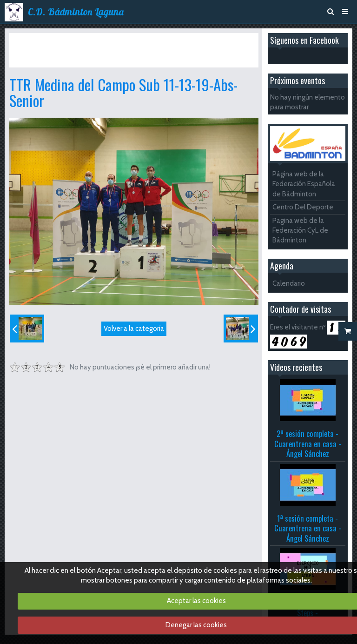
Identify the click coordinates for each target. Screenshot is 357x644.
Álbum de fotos (69, 41)
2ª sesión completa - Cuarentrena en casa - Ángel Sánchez (308, 443)
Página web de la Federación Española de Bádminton (304, 184)
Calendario (289, 283)
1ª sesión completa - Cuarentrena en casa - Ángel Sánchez (308, 528)
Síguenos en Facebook (304, 40)
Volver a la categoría (134, 329)
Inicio (31, 41)
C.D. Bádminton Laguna (76, 12)
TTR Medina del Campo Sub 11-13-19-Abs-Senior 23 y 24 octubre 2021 (112, 50)
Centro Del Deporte (303, 207)
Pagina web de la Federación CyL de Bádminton (300, 231)
